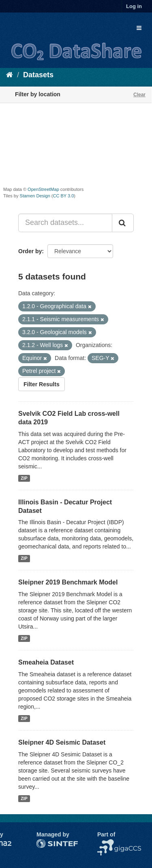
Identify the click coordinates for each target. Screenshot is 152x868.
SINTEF (47, 843)
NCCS (105, 843)
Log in (134, 6)
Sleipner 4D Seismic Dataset (62, 742)
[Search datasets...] (65, 223)
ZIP (24, 478)
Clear (139, 95)
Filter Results (42, 384)
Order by (30, 251)
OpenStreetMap (43, 189)
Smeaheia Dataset (46, 662)
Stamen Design (35, 196)
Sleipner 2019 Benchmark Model (68, 582)
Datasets (38, 75)
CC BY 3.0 (64, 196)
